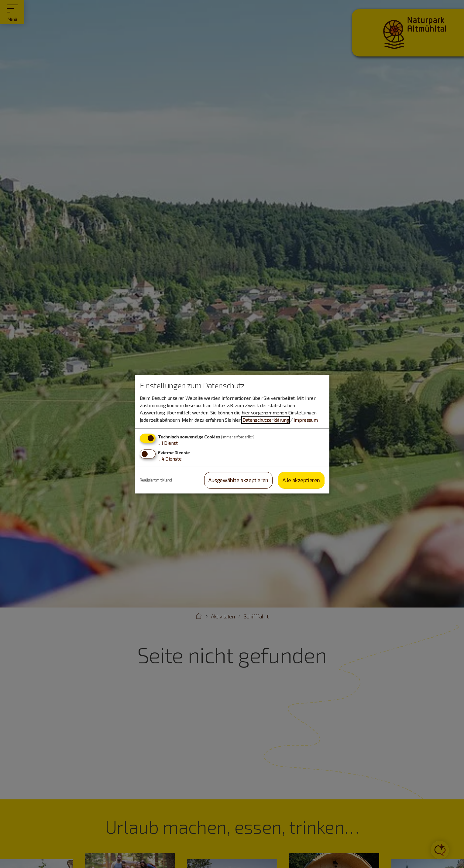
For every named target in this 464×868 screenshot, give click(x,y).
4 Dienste (170, 459)
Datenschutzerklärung (266, 420)
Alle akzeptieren (301, 480)
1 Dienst (168, 443)
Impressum (306, 420)
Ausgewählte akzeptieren (238, 480)
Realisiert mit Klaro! (156, 480)
